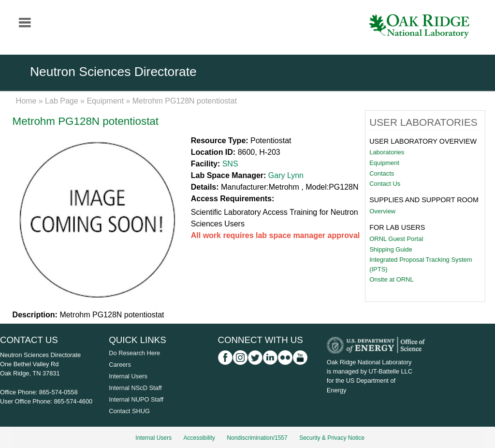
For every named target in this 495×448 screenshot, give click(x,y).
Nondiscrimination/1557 (257, 438)
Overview (382, 211)
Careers (120, 365)
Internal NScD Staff (135, 388)
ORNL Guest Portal (396, 239)
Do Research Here (134, 353)
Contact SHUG (129, 411)
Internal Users (128, 376)
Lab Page (62, 101)
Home (26, 101)
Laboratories (387, 152)
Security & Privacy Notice (332, 438)
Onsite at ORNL (391, 279)
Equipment (105, 101)
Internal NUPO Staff (136, 399)
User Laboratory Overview (423, 141)
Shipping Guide (391, 249)
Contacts (382, 173)
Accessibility (199, 438)
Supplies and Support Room (424, 200)
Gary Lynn (286, 175)
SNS (230, 164)
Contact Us (385, 184)
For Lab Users (397, 227)
